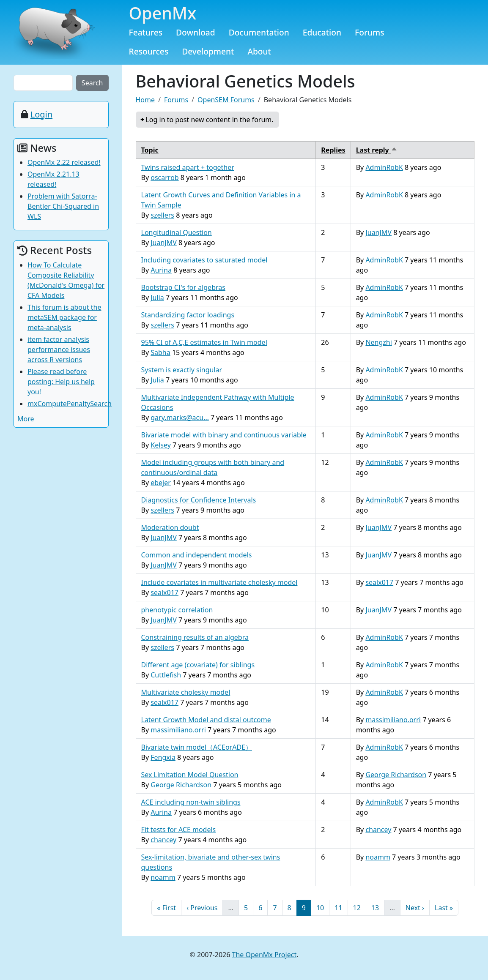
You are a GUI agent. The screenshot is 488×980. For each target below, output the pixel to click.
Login (41, 114)
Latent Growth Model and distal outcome (206, 720)
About (259, 51)
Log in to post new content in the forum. (209, 120)
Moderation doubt (170, 527)
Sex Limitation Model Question (190, 775)
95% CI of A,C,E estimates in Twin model (204, 342)
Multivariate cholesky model (186, 692)
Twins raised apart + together (188, 167)
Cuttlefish (166, 675)
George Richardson (181, 785)
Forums (370, 32)
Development (208, 51)
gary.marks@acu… (180, 418)
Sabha (160, 352)
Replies (333, 150)
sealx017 (164, 592)
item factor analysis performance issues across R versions (59, 349)
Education (322, 32)
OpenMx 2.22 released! (64, 162)
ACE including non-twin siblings (191, 802)
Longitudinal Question (177, 232)
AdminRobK (384, 167)
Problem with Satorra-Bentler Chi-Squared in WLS (63, 206)
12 (359, 907)
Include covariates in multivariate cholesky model (219, 582)
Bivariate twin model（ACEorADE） (197, 747)
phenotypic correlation (177, 610)
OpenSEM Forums (226, 100)
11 (341, 907)
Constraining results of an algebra (195, 637)
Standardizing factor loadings (188, 315)
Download (196, 32)
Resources (149, 51)
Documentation (259, 32)
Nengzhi (378, 342)
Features (146, 32)
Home (145, 100)
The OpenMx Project (265, 955)
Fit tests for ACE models (179, 830)
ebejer (161, 483)
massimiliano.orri (178, 730)
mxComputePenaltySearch (70, 404)
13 (378, 907)
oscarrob (164, 177)
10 (323, 907)
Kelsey (161, 445)
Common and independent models (197, 555)
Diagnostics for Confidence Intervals (199, 500)
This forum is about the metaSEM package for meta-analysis (64, 317)
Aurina (161, 270)
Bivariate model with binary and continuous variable (224, 435)
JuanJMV (164, 243)
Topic (150, 150)
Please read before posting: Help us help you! (61, 382)
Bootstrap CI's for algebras (183, 287)
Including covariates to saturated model (204, 260)
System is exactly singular (182, 370)
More (26, 419)
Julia (157, 298)
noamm (163, 877)
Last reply (377, 150)
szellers (162, 215)
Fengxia (163, 757)
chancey (163, 840)
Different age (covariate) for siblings (198, 665)
